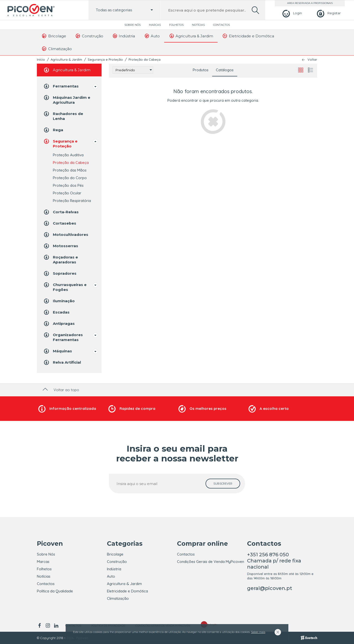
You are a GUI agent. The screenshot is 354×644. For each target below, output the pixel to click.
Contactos (221, 25)
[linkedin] (56, 626)
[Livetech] (309, 638)
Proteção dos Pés (68, 185)
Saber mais (258, 632)
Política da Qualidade (55, 591)
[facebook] (40, 626)
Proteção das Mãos (70, 170)
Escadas (56, 312)
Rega (53, 130)
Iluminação (59, 301)
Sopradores (60, 273)
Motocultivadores (66, 235)
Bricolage (54, 36)
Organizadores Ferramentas (63, 337)
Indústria (124, 36)
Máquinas (58, 351)
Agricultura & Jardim (191, 36)
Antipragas (59, 324)
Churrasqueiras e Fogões (65, 287)
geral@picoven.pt (270, 588)
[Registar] (328, 13)
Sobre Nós (133, 25)
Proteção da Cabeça (145, 59)
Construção (89, 36)
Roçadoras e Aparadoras (60, 259)
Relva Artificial (62, 362)
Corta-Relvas (61, 212)
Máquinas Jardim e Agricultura (67, 100)
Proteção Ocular (67, 193)
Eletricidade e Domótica (248, 36)
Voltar (312, 60)
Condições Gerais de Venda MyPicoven (211, 562)
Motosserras (61, 246)
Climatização (57, 49)
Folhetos (176, 25)
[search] (255, 10)
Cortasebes (60, 223)
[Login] (291, 13)
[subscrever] (223, 484)
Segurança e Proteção (105, 59)
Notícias (198, 25)
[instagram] (48, 626)
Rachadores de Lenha (63, 116)
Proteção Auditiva (68, 155)
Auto (152, 36)
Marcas (155, 25)
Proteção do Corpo (70, 178)
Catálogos (225, 70)
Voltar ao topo (60, 390)
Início (41, 59)
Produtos (201, 70)
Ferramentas (61, 86)
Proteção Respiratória (72, 201)
